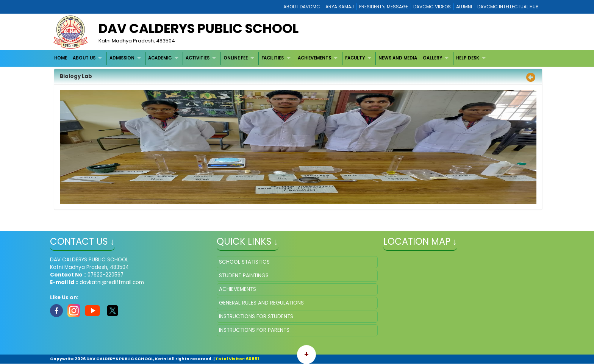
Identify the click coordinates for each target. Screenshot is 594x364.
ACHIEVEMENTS (314, 58)
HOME (61, 58)
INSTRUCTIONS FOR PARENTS (254, 330)
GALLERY (432, 58)
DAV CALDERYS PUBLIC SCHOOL (199, 28)
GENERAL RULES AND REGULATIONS (261, 303)
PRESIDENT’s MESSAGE (384, 7)
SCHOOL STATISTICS (244, 262)
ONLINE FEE (236, 58)
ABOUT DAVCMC (302, 7)
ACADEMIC (160, 58)
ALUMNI (464, 7)
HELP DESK (468, 58)
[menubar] (271, 58)
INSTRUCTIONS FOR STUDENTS (256, 316)
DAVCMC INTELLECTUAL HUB (508, 7)
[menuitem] (61, 58)
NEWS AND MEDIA (398, 58)
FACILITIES (273, 58)
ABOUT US (84, 58)
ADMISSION (122, 58)
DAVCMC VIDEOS (432, 7)
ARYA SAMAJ (340, 7)
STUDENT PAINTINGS (244, 276)
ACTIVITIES (198, 58)
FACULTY (355, 58)
